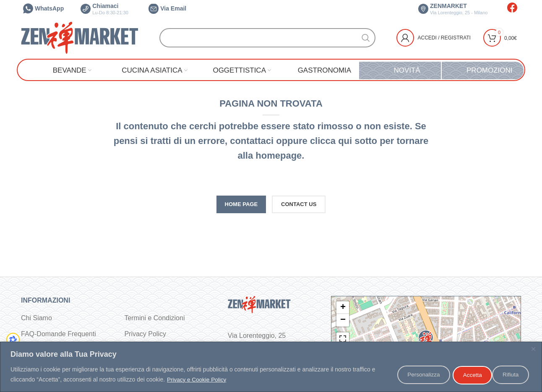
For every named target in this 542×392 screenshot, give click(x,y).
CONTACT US (299, 204)
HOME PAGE (241, 204)
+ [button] (343, 308)
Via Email (167, 8)
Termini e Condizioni (154, 318)
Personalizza (411, 375)
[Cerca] (267, 38)
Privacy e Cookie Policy (198, 380)
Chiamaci (104, 9)
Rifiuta (464, 375)
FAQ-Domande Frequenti (59, 334)
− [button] (343, 320)
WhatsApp (43, 8)
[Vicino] (533, 349)
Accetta (509, 375)
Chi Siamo (36, 318)
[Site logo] (80, 37)
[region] (271, 367)
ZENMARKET (453, 9)
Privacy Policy (145, 334)
